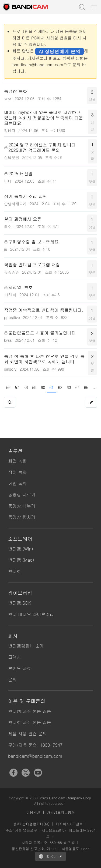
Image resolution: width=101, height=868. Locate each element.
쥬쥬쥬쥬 (12, 272)
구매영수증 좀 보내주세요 (34, 242)
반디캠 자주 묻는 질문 (30, 711)
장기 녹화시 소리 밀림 (26, 196)
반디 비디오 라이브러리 (31, 614)
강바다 (10, 130)
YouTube (38, 773)
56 (8, 387)
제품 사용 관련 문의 (27, 734)
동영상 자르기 (22, 495)
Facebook (13, 773)
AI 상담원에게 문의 (60, 51)
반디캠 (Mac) (21, 560)
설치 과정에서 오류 (23, 219)
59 (34, 387)
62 (60, 387)
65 (86, 387)
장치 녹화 (17, 472)
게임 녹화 (17, 483)
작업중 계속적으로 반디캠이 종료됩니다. (43, 310)
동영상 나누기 (22, 506)
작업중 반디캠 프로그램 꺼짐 (32, 265)
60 (43, 387)
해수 (8, 226)
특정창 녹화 (15, 91)
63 (69, 387)
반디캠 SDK (20, 603)
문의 (12, 680)
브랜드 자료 (20, 668)
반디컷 (15, 571)
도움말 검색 (82, 7)
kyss (8, 340)
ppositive (12, 317)
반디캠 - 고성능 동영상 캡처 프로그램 (31, 7)
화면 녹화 (17, 461)
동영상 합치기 (22, 517)
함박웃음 (12, 157)
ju (6, 249)
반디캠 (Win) (21, 549)
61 (51, 387)
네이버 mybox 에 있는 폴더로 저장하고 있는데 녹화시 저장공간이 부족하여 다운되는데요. (43, 118)
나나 (8, 181)
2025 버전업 (20, 174)
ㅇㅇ (8, 99)
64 (78, 387)
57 (17, 387)
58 (26, 387)
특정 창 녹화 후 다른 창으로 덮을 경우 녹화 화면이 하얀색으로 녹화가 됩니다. (44, 359)
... (95, 387)
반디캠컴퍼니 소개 (26, 646)
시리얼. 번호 (21, 287)
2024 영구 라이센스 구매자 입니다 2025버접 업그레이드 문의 (42, 148)
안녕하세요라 (15, 204)
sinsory (10, 369)
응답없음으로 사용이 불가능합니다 (42, 333)
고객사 (15, 657)
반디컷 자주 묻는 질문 (30, 722)
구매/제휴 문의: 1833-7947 (35, 745)
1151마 (10, 295)
